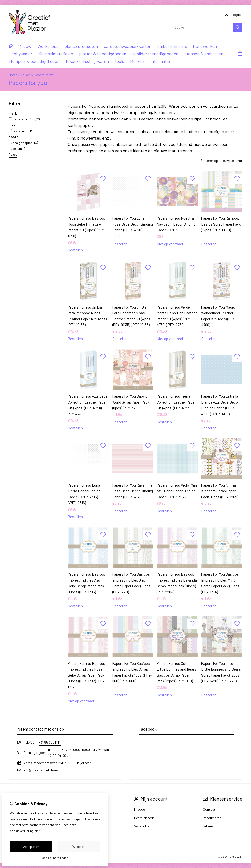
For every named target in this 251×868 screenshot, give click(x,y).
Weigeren (79, 847)
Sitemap (209, 826)
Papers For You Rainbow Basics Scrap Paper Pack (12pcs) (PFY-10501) (221, 224)
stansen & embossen (204, 54)
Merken (137, 61)
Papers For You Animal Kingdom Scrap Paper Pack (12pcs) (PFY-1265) (220, 491)
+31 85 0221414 (50, 742)
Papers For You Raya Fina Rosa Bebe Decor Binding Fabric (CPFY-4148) (133, 491)
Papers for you (45, 75)
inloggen (234, 15)
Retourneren (212, 818)
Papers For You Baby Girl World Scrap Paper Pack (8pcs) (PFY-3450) (131, 402)
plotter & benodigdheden (103, 54)
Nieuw (25, 46)
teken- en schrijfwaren (87, 61)
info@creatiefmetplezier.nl (43, 770)
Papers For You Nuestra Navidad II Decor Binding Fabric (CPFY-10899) (176, 224)
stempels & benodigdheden (34, 61)
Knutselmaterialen (56, 54)
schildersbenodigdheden (155, 54)
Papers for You (24, 119)
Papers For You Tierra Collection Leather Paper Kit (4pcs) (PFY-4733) (176, 402)
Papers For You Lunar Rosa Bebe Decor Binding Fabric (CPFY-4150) (133, 224)
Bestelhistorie (144, 818)
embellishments (172, 46)
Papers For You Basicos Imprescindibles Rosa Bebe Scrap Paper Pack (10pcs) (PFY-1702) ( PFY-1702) (87, 675)
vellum (18, 149)
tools (119, 61)
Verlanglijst (142, 826)
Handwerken (205, 46)
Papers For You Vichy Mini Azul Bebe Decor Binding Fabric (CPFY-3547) (177, 491)
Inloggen (140, 809)
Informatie (160, 61)
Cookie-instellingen (55, 858)
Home (13, 75)
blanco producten (81, 46)
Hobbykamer (20, 54)
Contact (209, 809)
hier (37, 831)
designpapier (23, 143)
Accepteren (31, 847)
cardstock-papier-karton (128, 46)
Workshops (48, 46)
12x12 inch (21, 131)
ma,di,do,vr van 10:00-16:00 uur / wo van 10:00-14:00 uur (78, 753)
